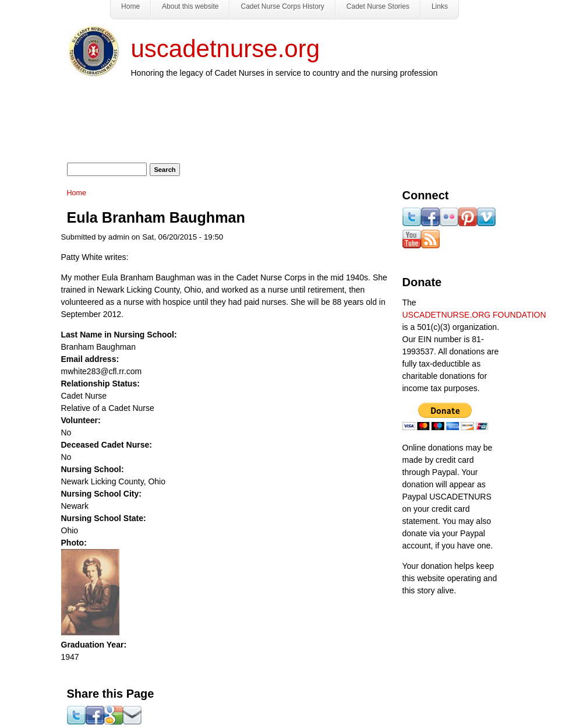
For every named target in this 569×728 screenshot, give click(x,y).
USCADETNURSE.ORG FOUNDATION (474, 315)
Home (77, 193)
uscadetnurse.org (226, 49)
